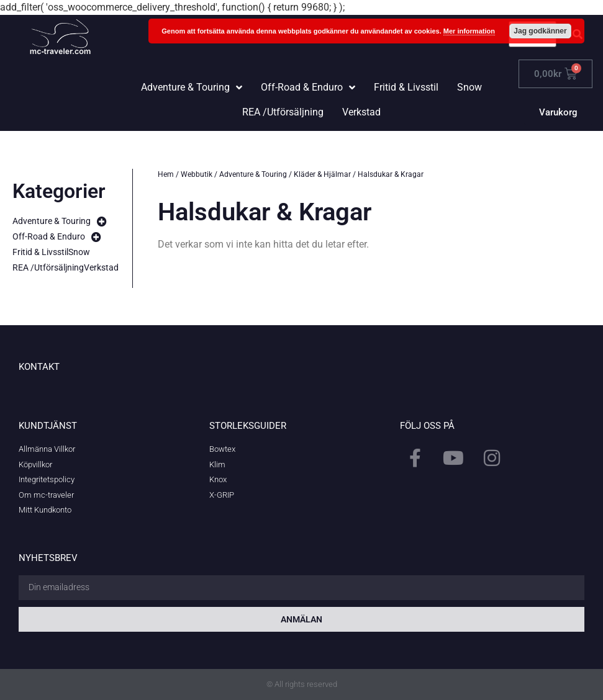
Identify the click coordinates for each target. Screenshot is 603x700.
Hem (166, 174)
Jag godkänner (540, 31)
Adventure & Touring (253, 174)
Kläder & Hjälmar (322, 174)
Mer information (469, 31)
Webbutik (197, 174)
